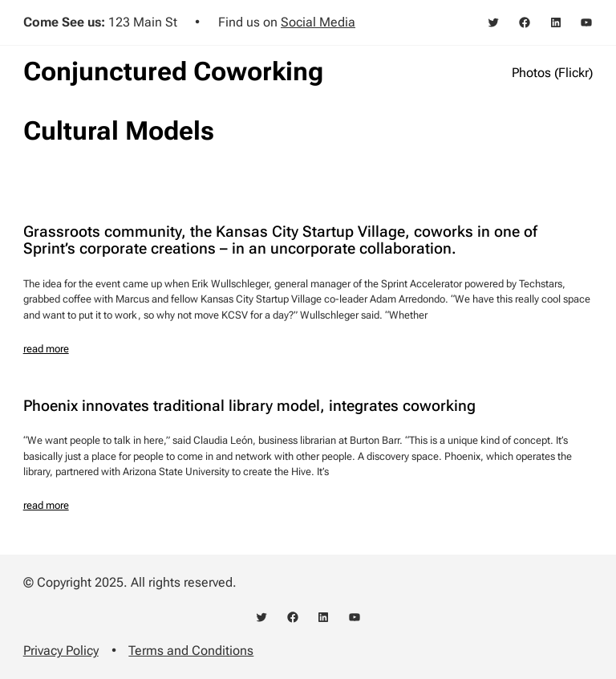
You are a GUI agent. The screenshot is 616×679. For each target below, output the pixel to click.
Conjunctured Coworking (173, 71)
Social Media (318, 22)
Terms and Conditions (191, 651)
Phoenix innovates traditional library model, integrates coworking (249, 407)
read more (46, 349)
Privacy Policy (61, 651)
